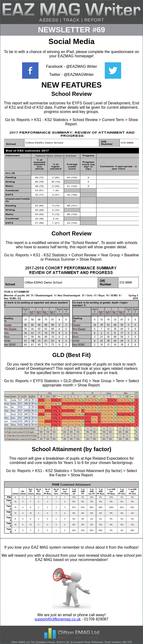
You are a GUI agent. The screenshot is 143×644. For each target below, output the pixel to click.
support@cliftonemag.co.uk (58, 619)
